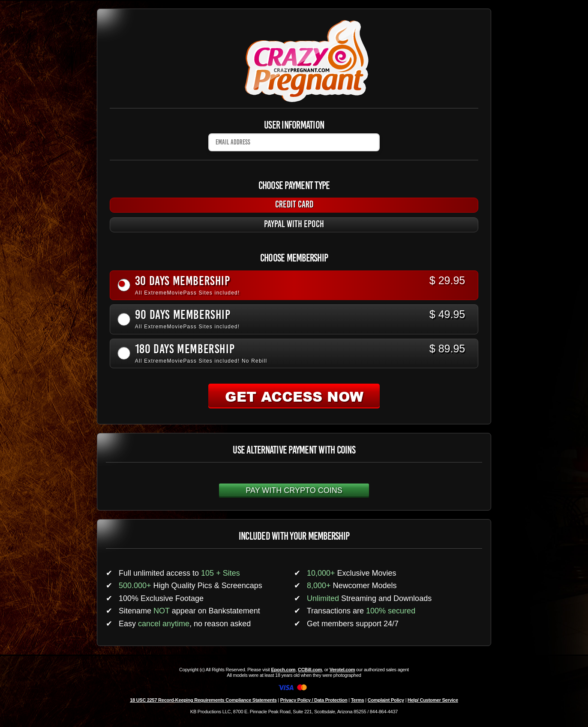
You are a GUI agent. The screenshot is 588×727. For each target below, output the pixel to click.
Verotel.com (342, 670)
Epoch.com (283, 670)
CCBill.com (310, 670)
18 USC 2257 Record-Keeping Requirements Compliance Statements (203, 700)
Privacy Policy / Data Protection (314, 700)
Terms (358, 700)
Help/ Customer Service (433, 700)
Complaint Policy (386, 700)
